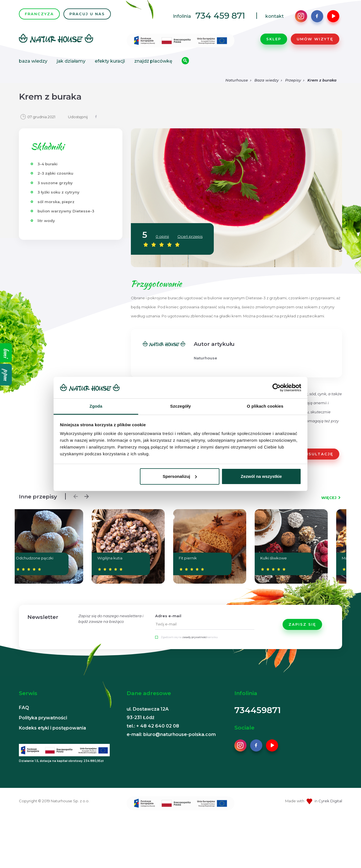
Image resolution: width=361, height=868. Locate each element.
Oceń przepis (190, 236)
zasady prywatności (195, 637)
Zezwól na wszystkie (261, 476)
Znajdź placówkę (153, 61)
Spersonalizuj (180, 476)
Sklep (274, 39)
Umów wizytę (315, 39)
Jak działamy (71, 61)
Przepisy (293, 80)
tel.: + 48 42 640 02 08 (153, 726)
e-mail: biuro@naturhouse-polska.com (171, 734)
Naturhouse (237, 80)
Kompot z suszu (227, 558)
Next (85, 495)
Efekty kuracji (110, 61)
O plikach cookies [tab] (265, 406)
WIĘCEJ (329, 498)
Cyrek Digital (330, 801)
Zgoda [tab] (96, 406)
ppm (6, 374)
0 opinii (162, 236)
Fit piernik (35, 558)
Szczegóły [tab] (180, 406)
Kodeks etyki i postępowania (52, 728)
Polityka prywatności (43, 718)
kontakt (275, 16)
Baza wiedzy (33, 61)
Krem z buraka (322, 80)
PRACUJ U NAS (87, 14)
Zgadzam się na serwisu (189, 637)
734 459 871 (220, 16)
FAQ (24, 708)
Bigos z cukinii (288, 558)
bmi (6, 353)
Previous (74, 495)
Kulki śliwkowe (102, 558)
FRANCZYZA (39, 14)
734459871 (258, 710)
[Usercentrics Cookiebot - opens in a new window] (277, 388)
